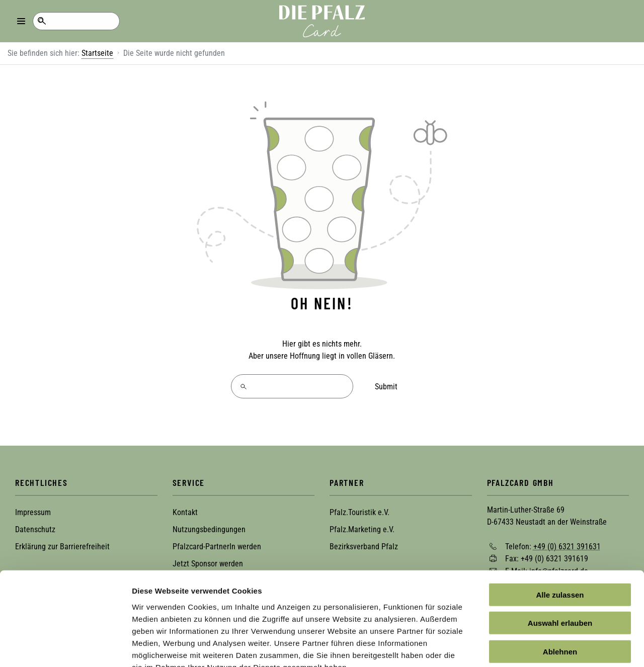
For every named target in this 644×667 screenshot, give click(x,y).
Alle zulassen (560, 534)
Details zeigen (535, 647)
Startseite (97, 53)
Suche (42, 21)
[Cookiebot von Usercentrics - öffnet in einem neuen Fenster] (65, 647)
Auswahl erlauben (560, 563)
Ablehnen (560, 591)
